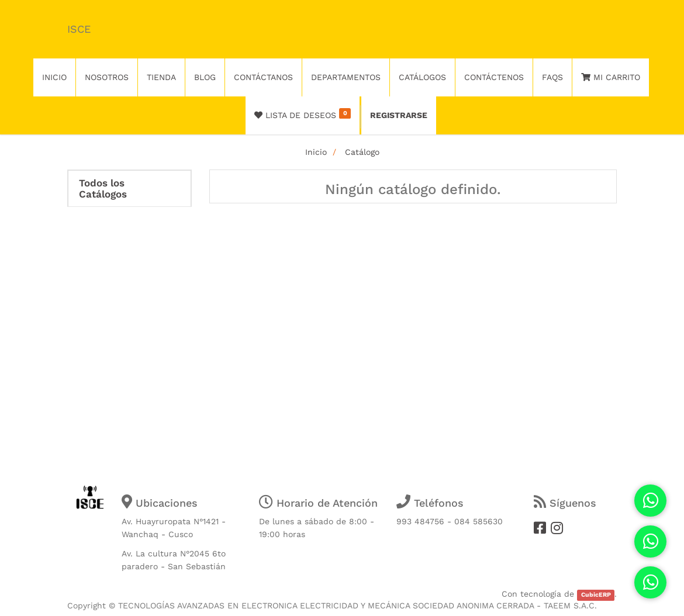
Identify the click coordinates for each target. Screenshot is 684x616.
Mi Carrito (611, 77)
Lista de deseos (303, 114)
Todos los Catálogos (103, 188)
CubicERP (596, 595)
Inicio (316, 152)
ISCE (79, 29)
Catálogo (362, 152)
